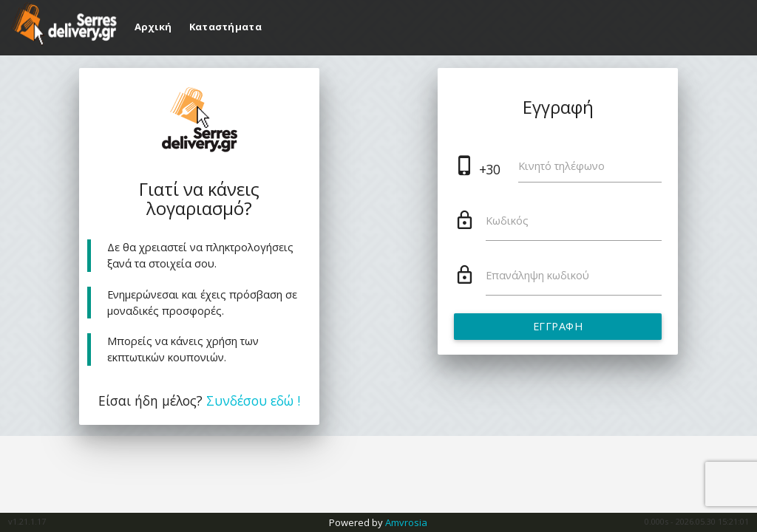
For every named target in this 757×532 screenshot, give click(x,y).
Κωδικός (507, 221)
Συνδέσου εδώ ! (253, 400)
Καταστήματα (225, 27)
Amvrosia (406, 522)
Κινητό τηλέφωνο (561, 166)
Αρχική (155, 27)
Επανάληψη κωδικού (537, 275)
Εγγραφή (558, 326)
